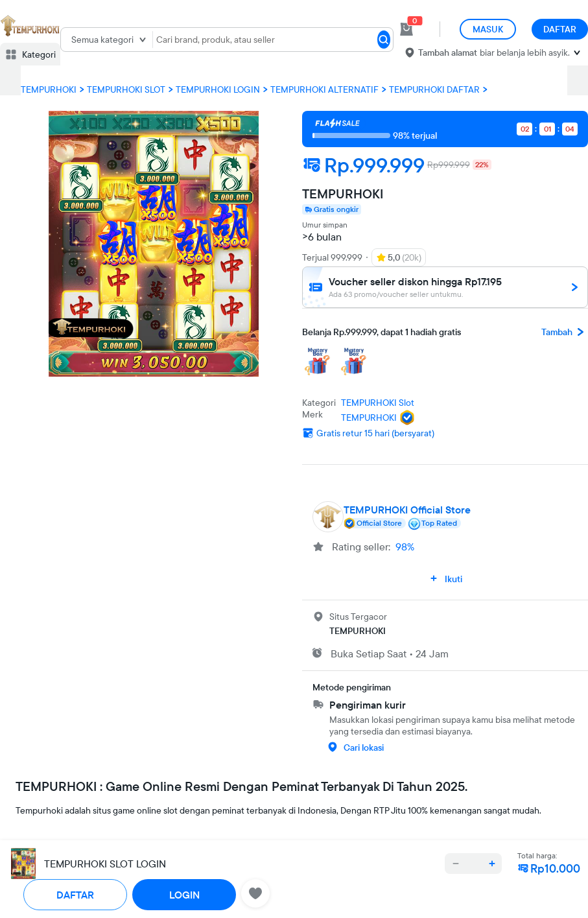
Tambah (565, 332)
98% (405, 547)
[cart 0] (406, 29)
